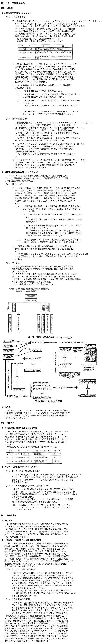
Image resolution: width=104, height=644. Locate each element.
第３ (3, 515)
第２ (3, 423)
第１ (3, 8)
